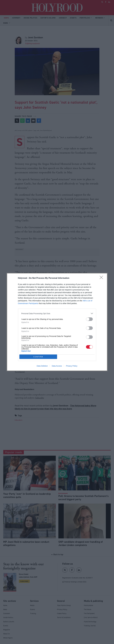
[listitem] (57, 313)
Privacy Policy (72, 366)
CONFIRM (38, 357)
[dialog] (57, 322)
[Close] (102, 278)
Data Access (57, 366)
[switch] (89, 319)
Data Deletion (42, 366)
